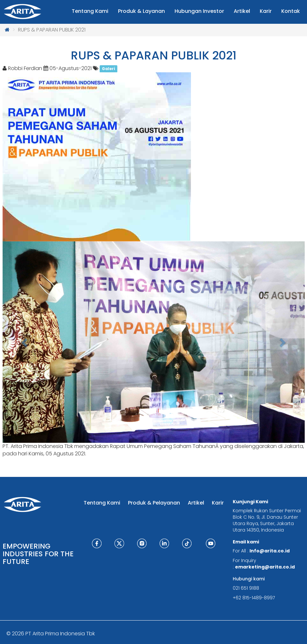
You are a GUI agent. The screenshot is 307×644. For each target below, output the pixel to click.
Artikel (196, 503)
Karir (218, 503)
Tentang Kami (102, 503)
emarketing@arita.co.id (265, 567)
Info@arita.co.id (270, 551)
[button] (25, 342)
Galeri (108, 69)
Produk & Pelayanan (154, 503)
